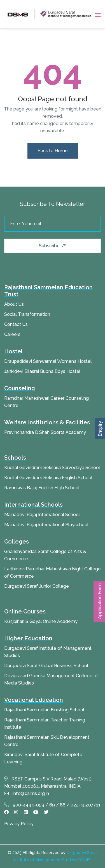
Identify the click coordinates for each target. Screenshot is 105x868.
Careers (12, 334)
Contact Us (16, 324)
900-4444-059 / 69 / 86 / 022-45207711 (52, 805)
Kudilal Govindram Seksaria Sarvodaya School (52, 468)
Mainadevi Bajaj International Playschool (46, 525)
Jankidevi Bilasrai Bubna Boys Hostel (42, 371)
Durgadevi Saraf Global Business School (46, 666)
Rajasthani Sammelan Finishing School (44, 710)
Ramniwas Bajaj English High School (42, 488)
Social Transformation (27, 314)
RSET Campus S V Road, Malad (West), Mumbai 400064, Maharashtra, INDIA (48, 783)
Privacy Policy (19, 824)
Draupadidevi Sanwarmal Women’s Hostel (48, 361)
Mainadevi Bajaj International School (42, 515)
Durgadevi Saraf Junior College (37, 586)
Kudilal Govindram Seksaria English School (48, 478)
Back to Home (53, 151)
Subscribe (53, 246)
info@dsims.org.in (27, 793)
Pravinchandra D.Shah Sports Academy (45, 432)
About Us (14, 304)
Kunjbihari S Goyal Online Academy (41, 621)
